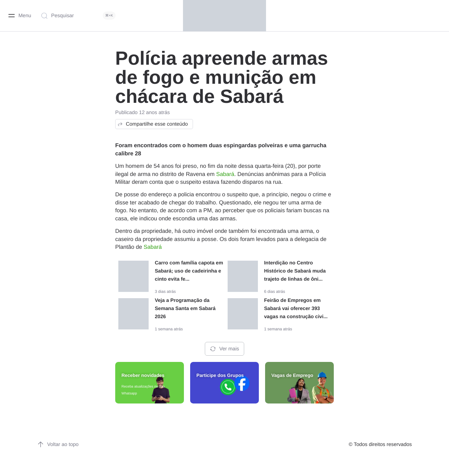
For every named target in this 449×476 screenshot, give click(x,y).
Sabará (225, 174)
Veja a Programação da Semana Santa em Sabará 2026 (185, 309)
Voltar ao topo (58, 444)
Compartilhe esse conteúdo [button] (153, 124)
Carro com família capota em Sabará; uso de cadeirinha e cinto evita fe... (189, 271)
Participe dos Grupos (220, 376)
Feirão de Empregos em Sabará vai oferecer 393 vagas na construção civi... (296, 309)
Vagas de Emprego (292, 376)
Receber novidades (143, 376)
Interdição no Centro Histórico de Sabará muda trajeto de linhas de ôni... (295, 271)
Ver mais (224, 349)
